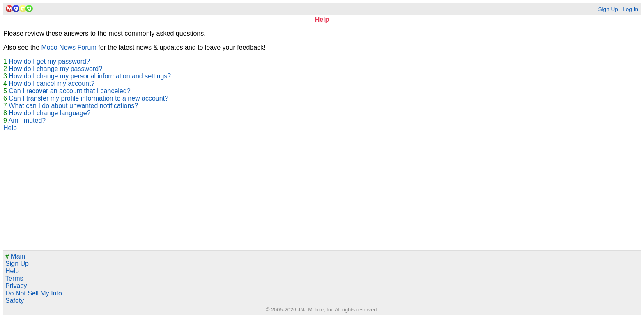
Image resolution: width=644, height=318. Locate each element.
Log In (630, 9)
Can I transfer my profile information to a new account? (89, 98)
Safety (15, 301)
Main (15, 256)
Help (10, 128)
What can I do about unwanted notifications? (73, 106)
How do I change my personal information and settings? (90, 76)
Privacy (16, 286)
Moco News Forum (69, 47)
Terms (14, 278)
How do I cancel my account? (52, 84)
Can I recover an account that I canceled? (69, 91)
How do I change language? (49, 113)
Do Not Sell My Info (34, 293)
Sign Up (608, 9)
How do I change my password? (55, 69)
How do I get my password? (49, 61)
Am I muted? (27, 120)
